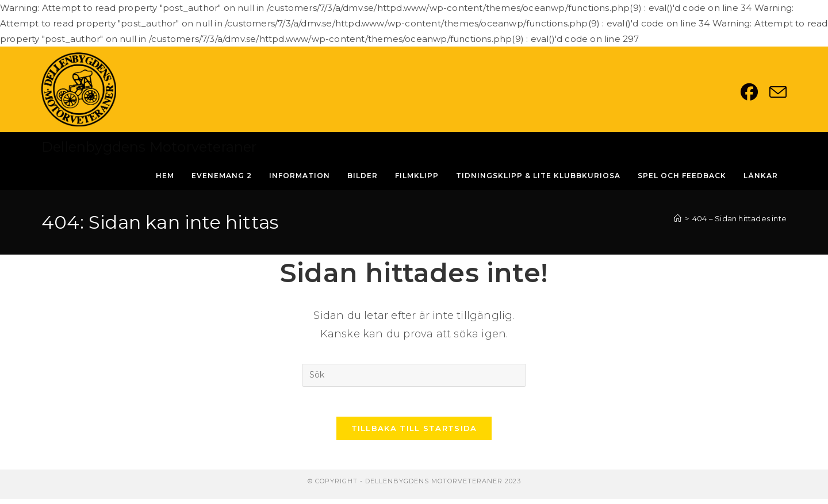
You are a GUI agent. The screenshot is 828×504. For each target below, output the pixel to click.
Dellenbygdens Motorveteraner (149, 147)
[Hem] (678, 218)
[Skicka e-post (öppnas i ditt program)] (778, 92)
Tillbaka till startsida (414, 433)
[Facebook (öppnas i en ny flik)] (755, 92)
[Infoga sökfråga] (414, 375)
